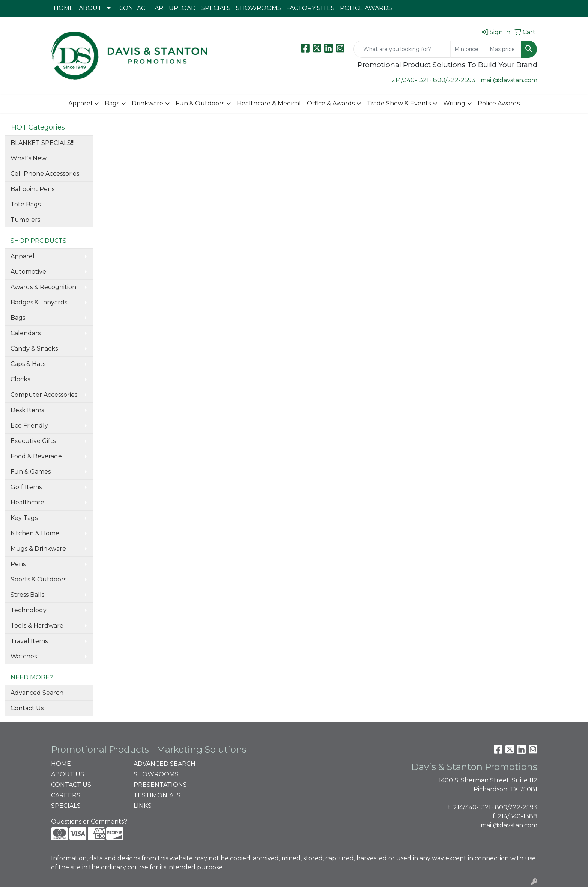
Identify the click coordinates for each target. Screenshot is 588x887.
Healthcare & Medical (269, 103)
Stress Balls (27, 595)
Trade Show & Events (399, 103)
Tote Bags (26, 204)
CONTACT (134, 8)
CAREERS (66, 795)
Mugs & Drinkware (38, 549)
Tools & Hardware (37, 626)
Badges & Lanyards (39, 302)
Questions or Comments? (89, 821)
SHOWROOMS (259, 8)
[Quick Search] (402, 49)
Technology (29, 610)
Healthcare (27, 502)
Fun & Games (31, 472)
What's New (29, 158)
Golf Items (26, 487)
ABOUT (90, 8)
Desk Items (27, 410)
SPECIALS (216, 8)
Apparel (80, 103)
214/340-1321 (410, 80)
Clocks (20, 379)
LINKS (143, 806)
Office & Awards (331, 103)
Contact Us (27, 708)
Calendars (26, 333)
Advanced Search (37, 693)
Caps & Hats (28, 364)
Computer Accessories (44, 395)
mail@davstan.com (509, 80)
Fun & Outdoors (200, 103)
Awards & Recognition (43, 287)
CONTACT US (71, 785)
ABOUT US (68, 774)
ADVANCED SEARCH (165, 764)
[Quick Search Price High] (503, 49)
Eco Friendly (29, 425)
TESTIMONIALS (157, 795)
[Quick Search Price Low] (468, 49)
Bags (112, 103)
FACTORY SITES (311, 8)
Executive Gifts (33, 441)
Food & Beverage (36, 456)
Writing (454, 103)
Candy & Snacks (34, 349)
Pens (18, 564)
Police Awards (499, 103)
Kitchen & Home (35, 533)
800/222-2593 (454, 80)
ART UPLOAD (175, 8)
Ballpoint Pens (32, 189)
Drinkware (147, 103)
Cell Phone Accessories (45, 174)
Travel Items (29, 641)
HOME (64, 8)
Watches (24, 656)
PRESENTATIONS (160, 785)
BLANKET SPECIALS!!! (42, 143)
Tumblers (25, 220)
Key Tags (24, 518)
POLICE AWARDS (366, 8)
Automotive (28, 272)
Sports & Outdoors (38, 579)
